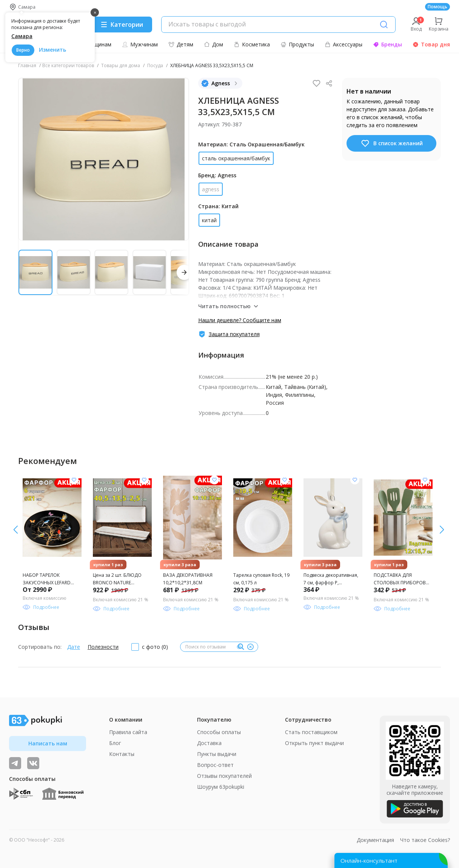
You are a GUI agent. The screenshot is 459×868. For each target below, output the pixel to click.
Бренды (387, 44)
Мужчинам (140, 44)
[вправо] (16, 530)
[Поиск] (384, 25)
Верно (23, 50)
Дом (213, 44)
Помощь (437, 7)
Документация (375, 840)
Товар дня (431, 44)
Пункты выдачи (217, 754)
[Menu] (122, 25)
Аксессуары (343, 44)
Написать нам (48, 743)
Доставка (209, 743)
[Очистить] (250, 647)
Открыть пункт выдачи (314, 743)
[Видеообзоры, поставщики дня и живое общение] (15, 763)
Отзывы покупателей (224, 776)
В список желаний (392, 143)
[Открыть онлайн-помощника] (391, 860)
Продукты (297, 44)
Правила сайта (128, 732)
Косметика (252, 44)
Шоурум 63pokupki (221, 787)
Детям (181, 44)
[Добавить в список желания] (74, 480)
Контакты (122, 754)
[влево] (442, 530)
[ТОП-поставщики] (33, 763)
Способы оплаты (219, 732)
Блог (115, 743)
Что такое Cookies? (425, 840)
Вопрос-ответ (215, 765)
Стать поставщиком (311, 732)
